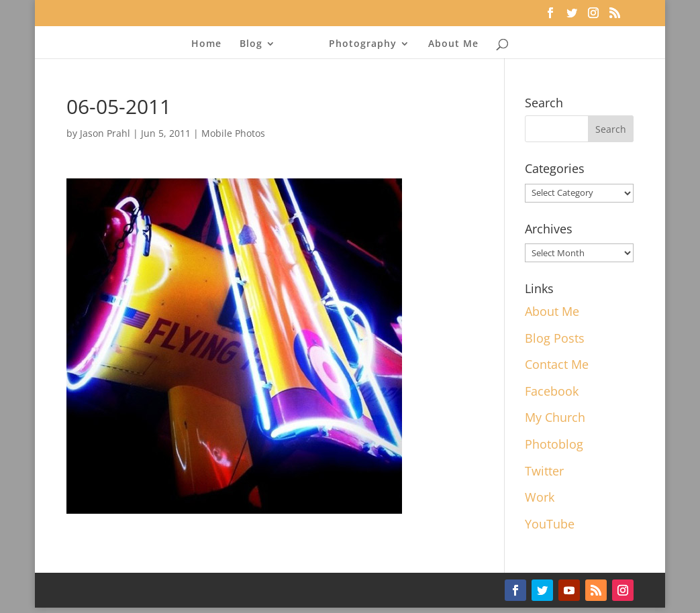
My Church (555, 417)
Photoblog (554, 444)
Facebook (552, 391)
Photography (359, 44)
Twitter (544, 471)
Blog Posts (555, 338)
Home (210, 44)
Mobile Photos (233, 133)
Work (540, 497)
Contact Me (557, 364)
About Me (450, 44)
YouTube (550, 524)
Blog (254, 44)
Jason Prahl (105, 133)
